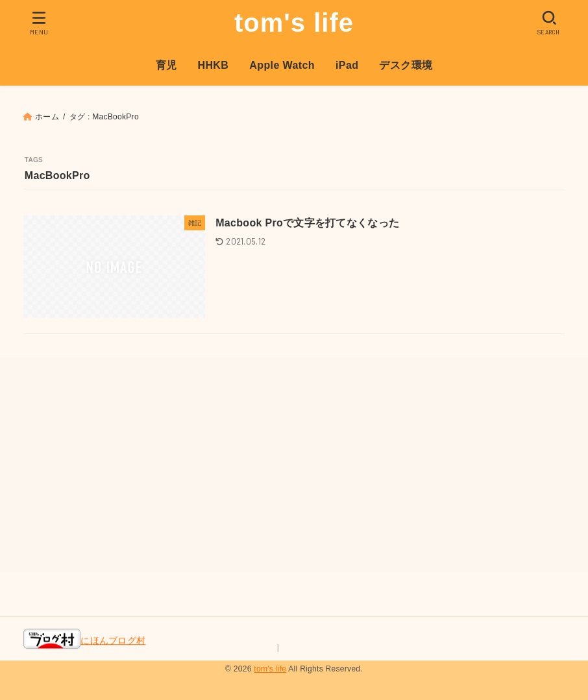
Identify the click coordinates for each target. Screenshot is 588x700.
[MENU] (39, 23)
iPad (347, 65)
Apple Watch (282, 65)
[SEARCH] (549, 23)
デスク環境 (406, 65)
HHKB (213, 65)
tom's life (294, 23)
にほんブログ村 (84, 640)
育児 (166, 65)
